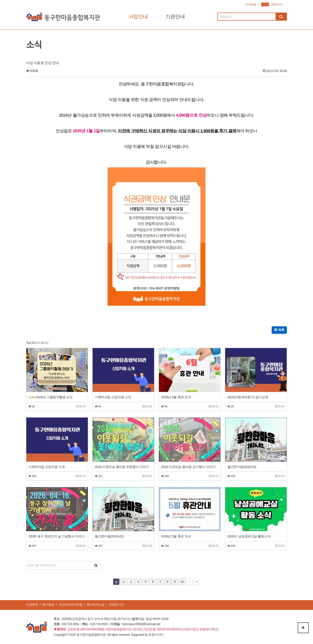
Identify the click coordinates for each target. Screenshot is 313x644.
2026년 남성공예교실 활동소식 (249, 536)
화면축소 (263, 4)
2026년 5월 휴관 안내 (176, 536)
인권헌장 (32, 604)
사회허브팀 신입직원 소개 (47, 467)
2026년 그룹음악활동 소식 (51, 397)
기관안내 (175, 17)
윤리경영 (48, 604)
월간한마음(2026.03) (242, 467)
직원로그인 (116, 604)
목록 (279, 330)
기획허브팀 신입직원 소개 (113, 397)
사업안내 (138, 17)
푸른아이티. (156, 635)
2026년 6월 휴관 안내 (176, 397)
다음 (190, 582)
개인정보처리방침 (70, 604)
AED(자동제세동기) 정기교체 (248, 397)
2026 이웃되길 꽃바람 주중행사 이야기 (122, 467)
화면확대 (267, 4)
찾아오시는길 (96, 604)
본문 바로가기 (0, 0)
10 (182, 582)
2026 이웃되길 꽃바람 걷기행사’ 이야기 (188, 467)
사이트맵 (250, 4)
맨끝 (197, 582)
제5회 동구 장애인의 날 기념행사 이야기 (57, 536)
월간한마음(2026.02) (109, 536)
